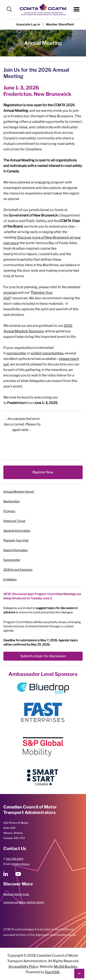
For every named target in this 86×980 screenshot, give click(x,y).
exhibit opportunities (47, 353)
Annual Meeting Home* (19, 491)
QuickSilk (52, 972)
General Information (17, 531)
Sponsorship (12, 560)
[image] (43, 688)
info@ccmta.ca (20, 864)
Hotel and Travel (14, 521)
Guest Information (16, 550)
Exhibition (10, 579)
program (10, 293)
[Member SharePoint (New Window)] (60, 24)
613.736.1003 (15, 859)
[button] (9, 9)
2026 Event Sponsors (18, 570)
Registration (11, 501)
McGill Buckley (66, 967)
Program (9, 511)
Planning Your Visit (16, 540)
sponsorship (16, 353)
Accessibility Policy (23, 967)
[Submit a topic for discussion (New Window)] (43, 656)
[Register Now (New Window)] (43, 472)
